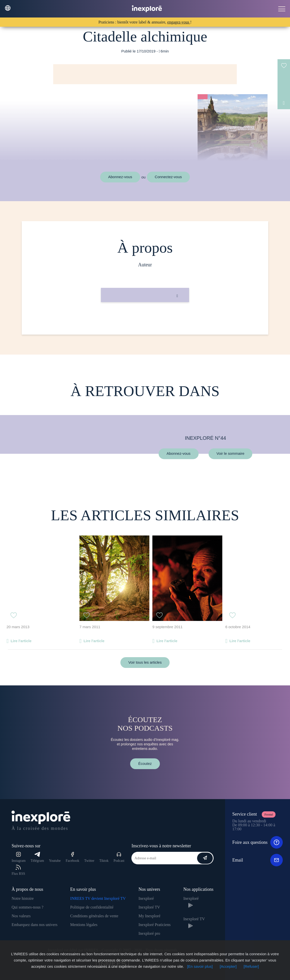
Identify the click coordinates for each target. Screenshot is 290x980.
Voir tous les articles (145, 662)
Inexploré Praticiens (154, 925)
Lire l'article (21, 641)
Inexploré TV (149, 907)
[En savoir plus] (200, 966)
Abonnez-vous (120, 177)
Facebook (72, 857)
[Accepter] (228, 966)
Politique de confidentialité (92, 907)
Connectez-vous (168, 177)
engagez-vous (179, 22)
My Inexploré (149, 916)
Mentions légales (84, 925)
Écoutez (145, 763)
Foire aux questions (258, 842)
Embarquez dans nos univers (34, 925)
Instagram (18, 857)
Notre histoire (22, 898)
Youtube (55, 861)
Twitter (89, 861)
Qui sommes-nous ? (27, 907)
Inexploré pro (149, 933)
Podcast (119, 857)
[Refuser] (251, 966)
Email (258, 860)
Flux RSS (18, 870)
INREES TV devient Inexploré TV (98, 898)
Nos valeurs (21, 916)
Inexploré (146, 898)
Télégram (37, 857)
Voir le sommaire (231, 454)
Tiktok (104, 861)
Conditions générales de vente (94, 916)
